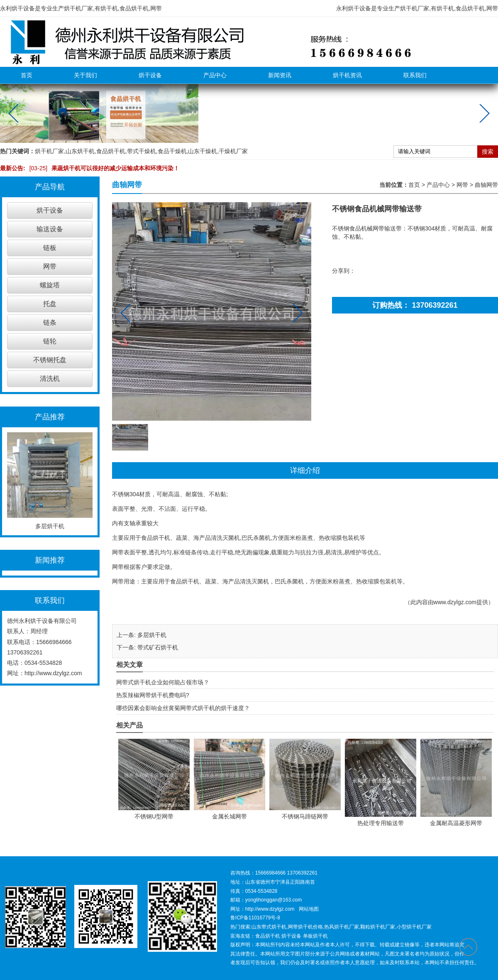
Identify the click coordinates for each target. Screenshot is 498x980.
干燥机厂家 (233, 151)
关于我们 (85, 75)
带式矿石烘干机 (158, 647)
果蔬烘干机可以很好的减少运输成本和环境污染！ (103, 168)
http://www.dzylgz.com (53, 673)
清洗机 (50, 379)
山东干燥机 (203, 151)
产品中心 (215, 75)
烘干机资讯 (347, 75)
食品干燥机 (172, 151)
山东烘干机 (80, 151)
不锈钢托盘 (50, 360)
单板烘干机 (315, 936)
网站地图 (309, 909)
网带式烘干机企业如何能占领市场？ (163, 682)
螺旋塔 (50, 285)
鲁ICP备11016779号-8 (255, 918)
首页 (27, 75)
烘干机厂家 (49, 151)
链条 (50, 322)
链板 (50, 248)
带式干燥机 (142, 151)
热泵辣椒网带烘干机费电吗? (153, 695)
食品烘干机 (111, 151)
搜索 (488, 152)
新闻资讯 (280, 75)
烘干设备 (150, 75)
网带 (50, 266)
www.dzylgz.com (455, 602)
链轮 (50, 341)
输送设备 (50, 229)
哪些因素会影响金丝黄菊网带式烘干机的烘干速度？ (183, 708)
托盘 (50, 304)
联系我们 (415, 75)
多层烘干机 (152, 635)
